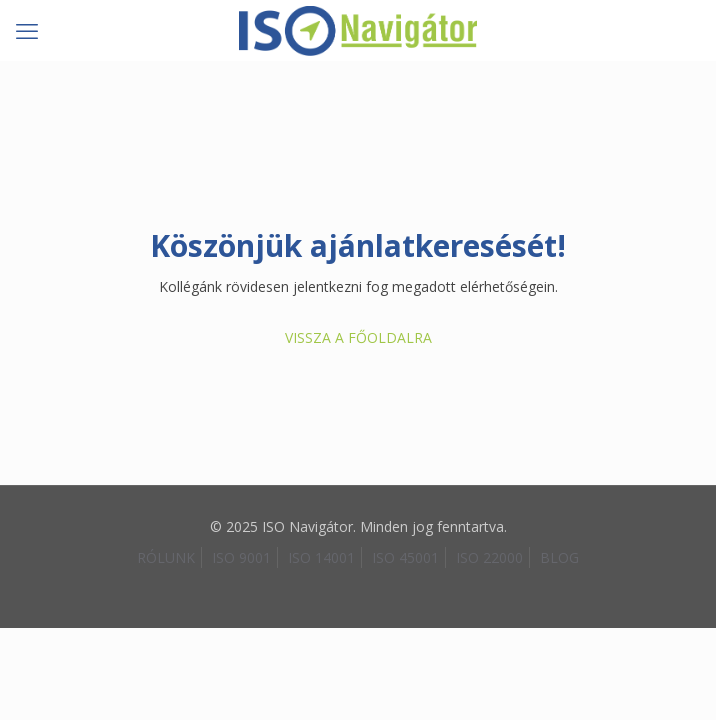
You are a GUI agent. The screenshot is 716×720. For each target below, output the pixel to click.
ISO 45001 (405, 557)
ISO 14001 (321, 557)
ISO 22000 (489, 557)
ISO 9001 (241, 557)
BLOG (559, 557)
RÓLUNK (166, 557)
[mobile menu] (27, 30)
